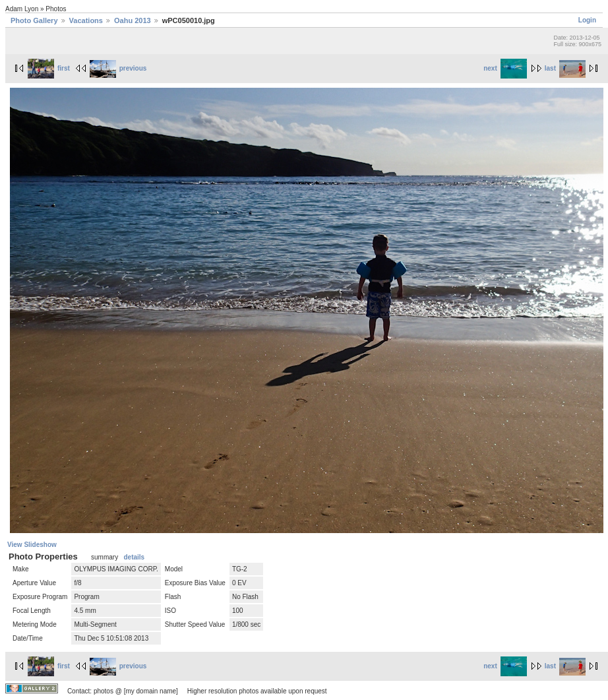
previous (118, 68)
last (565, 68)
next (505, 68)
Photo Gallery (34, 20)
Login (587, 20)
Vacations (86, 20)
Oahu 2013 (133, 20)
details (134, 557)
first (49, 68)
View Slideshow (32, 545)
